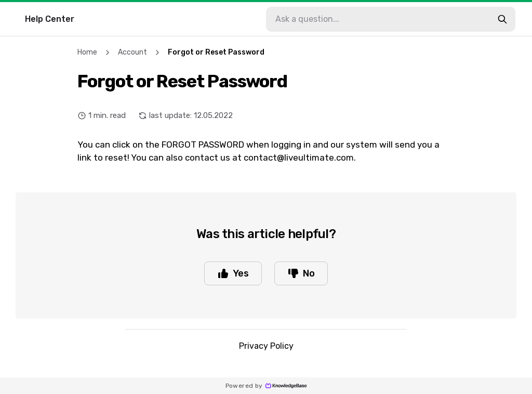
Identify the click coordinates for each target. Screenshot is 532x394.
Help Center (50, 19)
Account (132, 52)
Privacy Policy (266, 346)
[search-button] (502, 19)
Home (87, 52)
